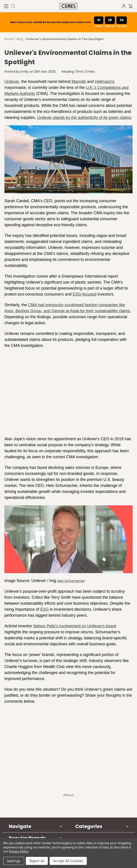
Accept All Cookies (68, 861)
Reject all (37, 861)
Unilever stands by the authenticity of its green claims (84, 118)
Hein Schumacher (71, 581)
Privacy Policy (18, 851)
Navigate (20, 826)
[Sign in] (125, 6)
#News (68, 795)
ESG (44, 609)
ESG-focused (84, 294)
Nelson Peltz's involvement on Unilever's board (75, 626)
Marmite (79, 82)
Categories (89, 826)
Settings (14, 861)
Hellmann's (104, 82)
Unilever (12, 82)
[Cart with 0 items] (133, 6)
